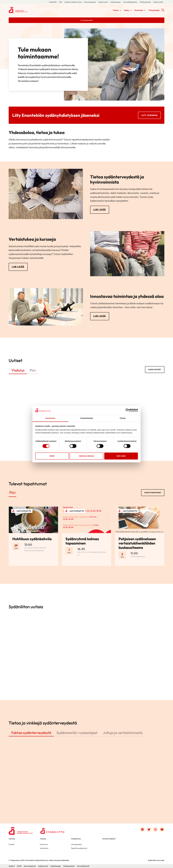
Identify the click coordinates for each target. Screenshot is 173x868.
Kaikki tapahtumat (153, 493)
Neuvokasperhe (90, 2)
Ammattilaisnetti (83, 866)
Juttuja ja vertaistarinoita (123, 733)
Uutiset (11, 844)
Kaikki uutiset (155, 369)
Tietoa (116, 10)
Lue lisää (100, 210)
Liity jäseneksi (149, 115)
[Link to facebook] (142, 830)
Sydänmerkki (103, 2)
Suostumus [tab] (51, 418)
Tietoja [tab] (123, 418)
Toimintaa (139, 10)
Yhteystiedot (154, 10)
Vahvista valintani (86, 456)
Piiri (33, 370)
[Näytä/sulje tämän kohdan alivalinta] (120, 10)
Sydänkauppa (116, 2)
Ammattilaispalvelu (130, 2)
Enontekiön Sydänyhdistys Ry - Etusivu (28, 10)
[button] (163, 11)
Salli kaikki (121, 456)
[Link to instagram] (155, 830)
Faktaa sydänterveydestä (31, 733)
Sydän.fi (12, 866)
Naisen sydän (158, 2)
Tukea (126, 10)
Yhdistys (18, 370)
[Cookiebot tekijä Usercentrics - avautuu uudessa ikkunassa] (127, 410)
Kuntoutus (44, 844)
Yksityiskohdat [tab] (86, 418)
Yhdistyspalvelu (145, 2)
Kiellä (52, 456)
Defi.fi (19, 866)
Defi (61, 2)
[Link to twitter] (149, 830)
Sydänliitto (53, 2)
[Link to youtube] (162, 830)
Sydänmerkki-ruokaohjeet (77, 733)
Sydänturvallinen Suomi (73, 2)
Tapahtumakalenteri (79, 848)
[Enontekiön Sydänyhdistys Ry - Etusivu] (21, 830)
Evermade (160, 860)
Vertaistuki (44, 848)
